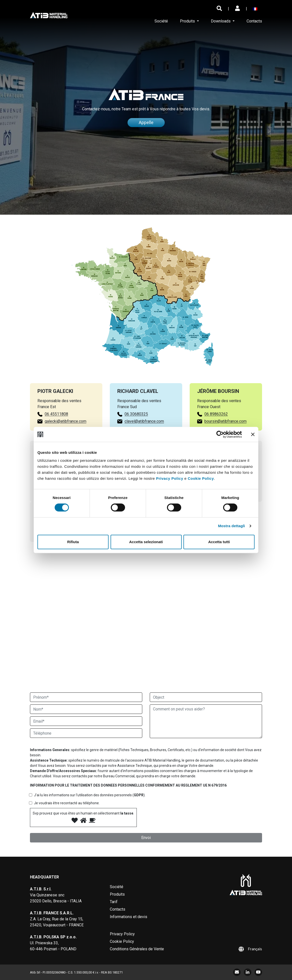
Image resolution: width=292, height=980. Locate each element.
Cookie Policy (201, 478)
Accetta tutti (219, 542)
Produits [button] (188, 21)
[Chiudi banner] (253, 434)
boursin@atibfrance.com (227, 421)
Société (161, 21)
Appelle (146, 124)
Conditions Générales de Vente (137, 949)
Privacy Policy (170, 478)
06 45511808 (54, 414)
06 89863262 (218, 414)
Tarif (114, 902)
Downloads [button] (221, 21)
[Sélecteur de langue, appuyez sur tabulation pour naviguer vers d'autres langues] (256, 9)
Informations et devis (129, 917)
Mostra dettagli (231, 526)
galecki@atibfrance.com (64, 421)
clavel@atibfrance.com (144, 423)
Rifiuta (73, 542)
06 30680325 (136, 416)
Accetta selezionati (146, 542)
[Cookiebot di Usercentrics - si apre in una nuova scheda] (220, 434)
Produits (117, 894)
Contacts (254, 21)
